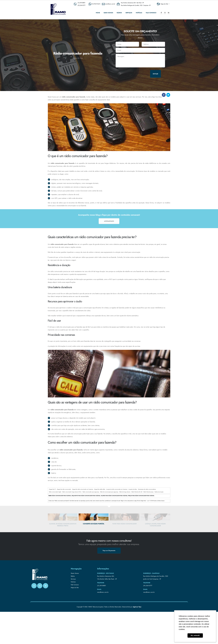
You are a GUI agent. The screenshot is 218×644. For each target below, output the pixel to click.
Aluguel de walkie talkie (100, 489)
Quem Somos (108, 13)
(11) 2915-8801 (81, 3)
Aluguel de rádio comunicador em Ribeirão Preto (63, 525)
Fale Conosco (151, 13)
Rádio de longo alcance (125, 492)
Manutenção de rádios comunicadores (147, 489)
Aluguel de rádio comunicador (64, 489)
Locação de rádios (133, 489)
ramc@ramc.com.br (103, 592)
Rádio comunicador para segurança (91, 492)
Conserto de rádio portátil (94, 524)
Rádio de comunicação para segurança (109, 492)
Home (98, 13)
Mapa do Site (75, 588)
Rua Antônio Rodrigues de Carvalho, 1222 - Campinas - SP (136, 5)
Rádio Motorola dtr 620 (137, 492)
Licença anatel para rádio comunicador (155, 525)
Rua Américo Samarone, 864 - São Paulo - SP (132, 3)
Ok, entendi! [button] (195, 635)
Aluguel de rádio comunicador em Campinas (83, 489)
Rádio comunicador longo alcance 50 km (72, 492)
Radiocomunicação (159, 492)
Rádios (119, 13)
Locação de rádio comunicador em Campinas (117, 489)
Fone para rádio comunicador (124, 524)
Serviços (129, 13)
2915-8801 (103, 586)
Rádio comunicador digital (55, 492)
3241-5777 (149, 586)
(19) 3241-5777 (82, 5)
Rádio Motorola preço (149, 492)
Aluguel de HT (52, 489)
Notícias (139, 13)
